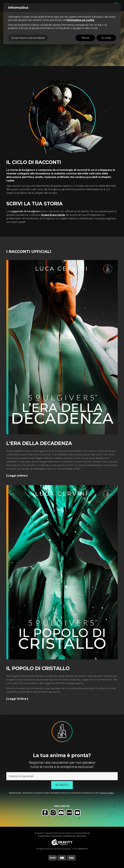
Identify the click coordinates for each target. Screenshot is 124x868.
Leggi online (17, 476)
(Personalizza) (69, 836)
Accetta (106, 38)
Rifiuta (85, 38)
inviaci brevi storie (53, 215)
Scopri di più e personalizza (28, 38)
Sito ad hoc (81, 836)
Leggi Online (17, 699)
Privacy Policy (107, 793)
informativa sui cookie (81, 20)
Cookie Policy (57, 836)
